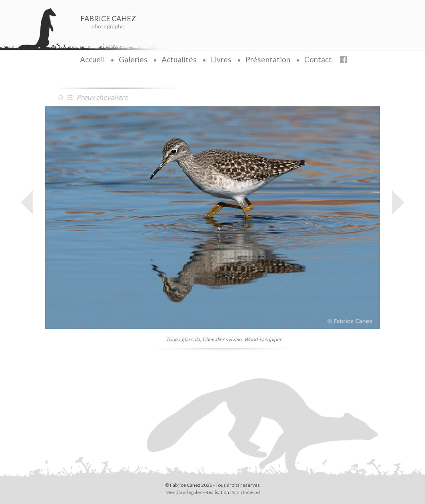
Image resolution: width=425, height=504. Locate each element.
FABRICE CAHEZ (108, 18)
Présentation (268, 59)
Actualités (179, 59)
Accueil (92, 59)
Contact (318, 59)
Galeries (133, 59)
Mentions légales (184, 492)
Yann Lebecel (246, 492)
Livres (221, 59)
